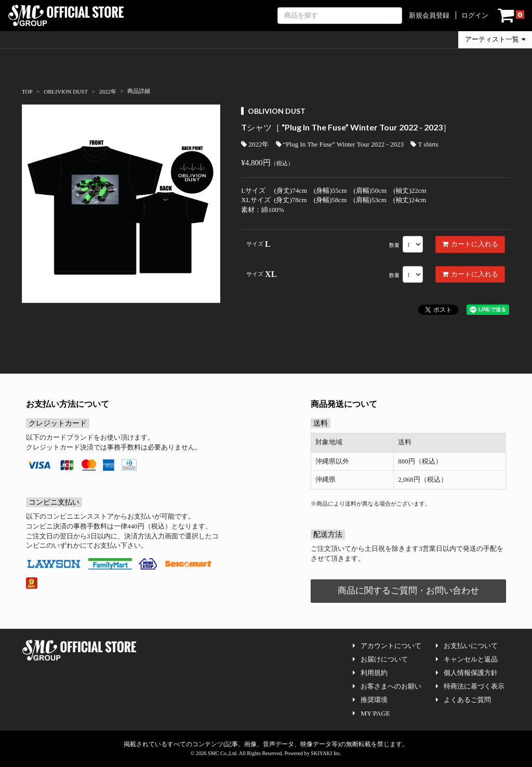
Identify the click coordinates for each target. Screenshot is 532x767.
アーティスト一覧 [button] (495, 39)
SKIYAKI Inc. (326, 753)
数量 (394, 245)
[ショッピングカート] (511, 16)
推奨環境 (370, 700)
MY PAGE (371, 713)
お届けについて (380, 659)
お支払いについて (467, 646)
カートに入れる (470, 244)
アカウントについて (387, 646)
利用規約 (370, 673)
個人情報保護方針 (467, 673)
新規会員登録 (429, 15)
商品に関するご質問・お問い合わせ (408, 591)
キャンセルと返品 (467, 659)
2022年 (255, 144)
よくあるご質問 (463, 700)
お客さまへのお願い (387, 686)
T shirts (424, 144)
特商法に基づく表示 (470, 686)
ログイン (475, 15)
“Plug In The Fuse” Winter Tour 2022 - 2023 (340, 144)
